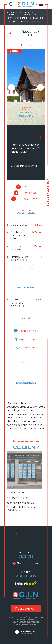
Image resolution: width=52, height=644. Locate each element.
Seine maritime (23, 18)
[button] (40, 87)
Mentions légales (32, 621)
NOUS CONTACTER (48, 192)
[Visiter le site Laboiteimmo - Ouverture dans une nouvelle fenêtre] (26, 635)
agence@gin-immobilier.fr (21, 503)
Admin (29, 623)
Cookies (33, 625)
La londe (38, 18)
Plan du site (18, 621)
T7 (19, 21)
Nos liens (36, 623)
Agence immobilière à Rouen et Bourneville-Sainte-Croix (23, 13)
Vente (10, 18)
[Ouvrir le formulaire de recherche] (11, 4)
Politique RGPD (22, 625)
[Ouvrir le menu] (41, 4)
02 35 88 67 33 (18, 498)
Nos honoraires (18, 623)
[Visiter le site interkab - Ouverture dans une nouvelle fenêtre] (26, 583)
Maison (11, 21)
